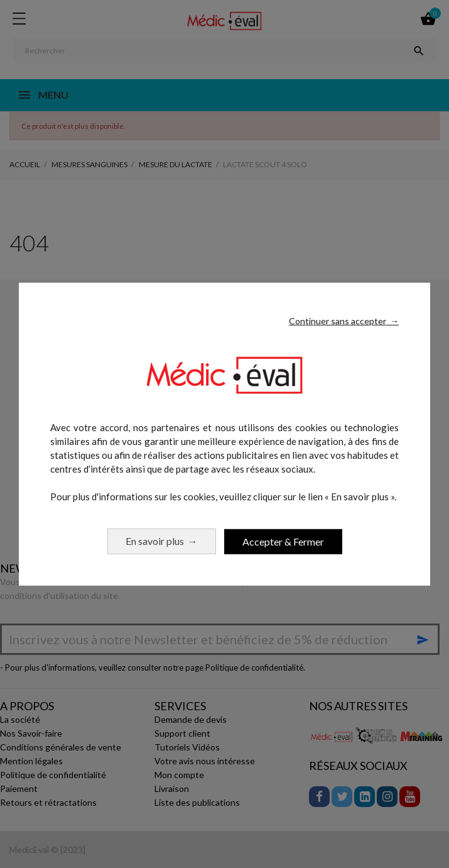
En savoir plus (162, 541)
